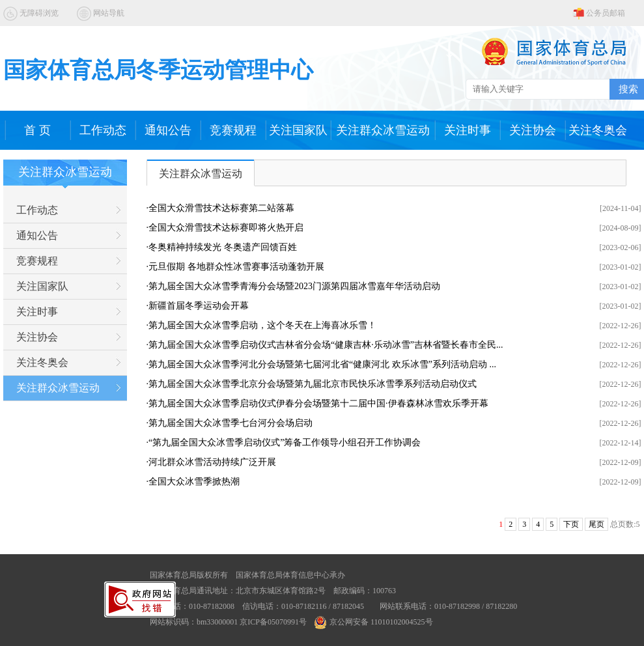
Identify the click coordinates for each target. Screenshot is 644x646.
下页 (571, 524)
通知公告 (168, 130)
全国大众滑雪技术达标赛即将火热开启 (226, 228)
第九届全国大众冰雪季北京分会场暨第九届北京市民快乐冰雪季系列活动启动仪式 (313, 384)
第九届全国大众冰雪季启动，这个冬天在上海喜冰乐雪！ (262, 325)
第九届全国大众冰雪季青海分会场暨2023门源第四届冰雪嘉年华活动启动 (294, 286)
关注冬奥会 (598, 130)
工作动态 (103, 130)
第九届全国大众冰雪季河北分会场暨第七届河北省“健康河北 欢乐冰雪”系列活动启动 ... (322, 364)
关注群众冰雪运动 (383, 130)
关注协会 (533, 130)
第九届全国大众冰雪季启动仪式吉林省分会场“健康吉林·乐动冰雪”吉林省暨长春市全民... (326, 345)
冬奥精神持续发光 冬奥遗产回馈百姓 (223, 247)
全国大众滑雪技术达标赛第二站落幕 (221, 208)
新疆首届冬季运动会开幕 (199, 306)
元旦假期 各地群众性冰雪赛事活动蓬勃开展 (236, 267)
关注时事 (468, 130)
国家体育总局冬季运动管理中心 (158, 70)
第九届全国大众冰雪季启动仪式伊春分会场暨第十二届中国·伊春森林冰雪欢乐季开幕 (318, 403)
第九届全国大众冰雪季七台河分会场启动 (231, 423)
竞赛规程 (233, 130)
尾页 (596, 524)
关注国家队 (298, 130)
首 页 (37, 130)
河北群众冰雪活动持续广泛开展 (212, 462)
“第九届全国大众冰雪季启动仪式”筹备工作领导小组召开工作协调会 (285, 442)
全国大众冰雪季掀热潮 (194, 482)
